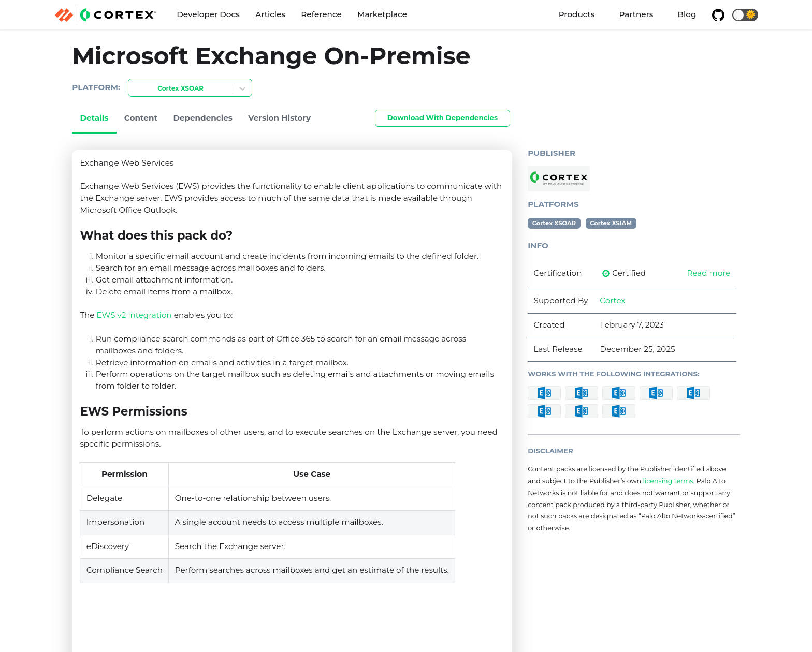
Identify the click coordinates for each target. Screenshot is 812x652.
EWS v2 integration (134, 315)
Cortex (612, 300)
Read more (708, 273)
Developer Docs (208, 14)
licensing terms (668, 481)
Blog (687, 14)
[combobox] (135, 89)
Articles (270, 14)
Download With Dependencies (443, 117)
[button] (745, 15)
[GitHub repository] (718, 15)
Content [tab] (141, 118)
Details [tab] (94, 118)
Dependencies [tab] (203, 118)
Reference (321, 14)
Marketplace (382, 14)
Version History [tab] (279, 118)
